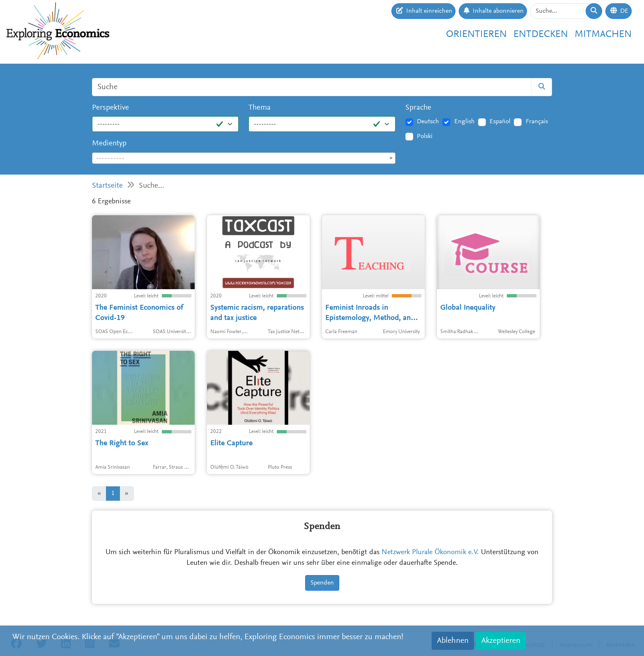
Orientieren (476, 35)
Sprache (418, 108)
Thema (260, 108)
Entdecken (541, 35)
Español (500, 122)
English (465, 122)
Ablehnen (453, 641)
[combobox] (244, 158)
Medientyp (109, 144)
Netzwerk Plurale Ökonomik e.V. (430, 552)
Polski (425, 136)
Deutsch (428, 122)
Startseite (107, 186)
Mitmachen (603, 35)
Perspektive (110, 108)
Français (537, 122)
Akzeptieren (501, 641)
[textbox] (244, 159)
